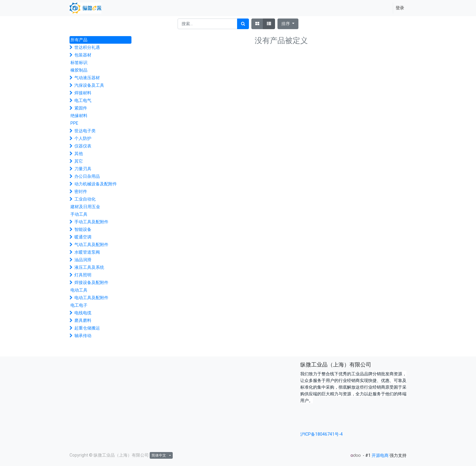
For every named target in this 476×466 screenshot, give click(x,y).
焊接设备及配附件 (91, 282)
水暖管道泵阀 (87, 252)
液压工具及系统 (89, 267)
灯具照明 (83, 275)
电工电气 (83, 100)
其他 (79, 154)
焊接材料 (83, 93)
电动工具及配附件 (91, 298)
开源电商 (380, 455)
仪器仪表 (83, 146)
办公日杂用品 (87, 176)
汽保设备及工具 (89, 85)
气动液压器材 (87, 78)
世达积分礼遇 (87, 47)
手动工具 (79, 214)
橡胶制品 (79, 70)
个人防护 (83, 138)
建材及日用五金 (85, 207)
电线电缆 (83, 313)
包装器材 (83, 55)
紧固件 (81, 108)
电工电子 (79, 305)
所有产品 (79, 40)
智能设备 (83, 229)
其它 (79, 161)
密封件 (81, 191)
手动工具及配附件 (91, 222)
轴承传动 (83, 336)
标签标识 (79, 62)
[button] (288, 24)
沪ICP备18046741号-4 (321, 434)
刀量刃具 (83, 169)
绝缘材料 (79, 116)
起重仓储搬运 (87, 328)
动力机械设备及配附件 (96, 184)
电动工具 (79, 290)
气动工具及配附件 (91, 245)
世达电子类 (85, 131)
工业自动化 (85, 199)
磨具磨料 (83, 320)
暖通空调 (83, 237)
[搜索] (243, 24)
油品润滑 (83, 260)
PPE (74, 123)
